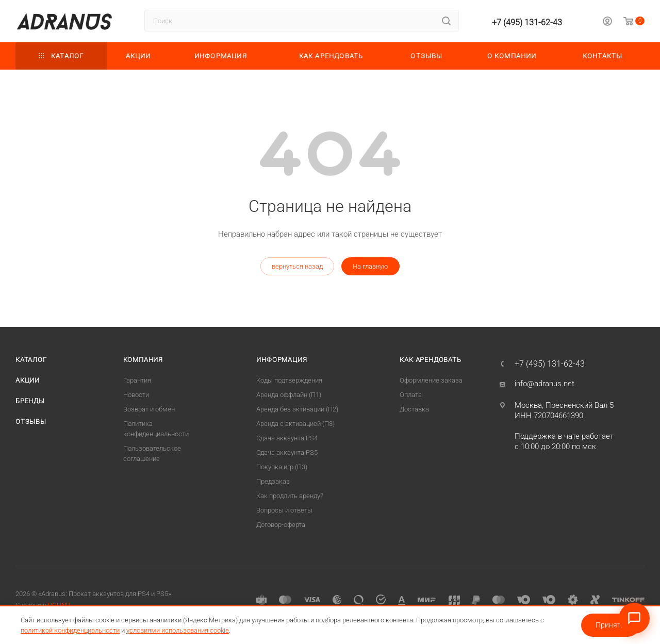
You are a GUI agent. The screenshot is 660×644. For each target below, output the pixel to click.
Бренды (30, 401)
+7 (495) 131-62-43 (527, 22)
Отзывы (31, 422)
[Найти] (446, 21)
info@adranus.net (544, 384)
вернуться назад (297, 266)
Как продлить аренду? (290, 496)
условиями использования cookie (178, 630)
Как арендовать (430, 360)
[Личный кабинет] (607, 23)
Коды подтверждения (289, 380)
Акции (28, 380)
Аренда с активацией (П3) (295, 424)
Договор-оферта (281, 525)
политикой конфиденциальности (70, 630)
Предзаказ (273, 481)
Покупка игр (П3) (282, 467)
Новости (136, 395)
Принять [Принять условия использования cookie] (610, 625)
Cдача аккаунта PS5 (287, 452)
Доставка (414, 409)
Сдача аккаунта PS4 (287, 438)
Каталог (31, 360)
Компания (143, 360)
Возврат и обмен (149, 409)
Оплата (411, 395)
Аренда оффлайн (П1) (289, 395)
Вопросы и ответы (284, 510)
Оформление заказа (431, 380)
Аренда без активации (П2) (297, 409)
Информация (282, 360)
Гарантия (137, 380)
